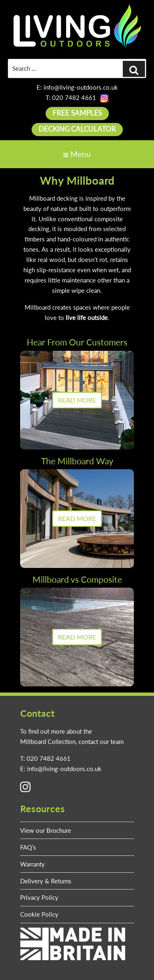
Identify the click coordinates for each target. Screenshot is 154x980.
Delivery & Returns (46, 881)
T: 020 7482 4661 (71, 97)
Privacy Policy (39, 897)
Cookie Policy (39, 914)
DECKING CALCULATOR (77, 129)
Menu (77, 154)
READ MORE (77, 400)
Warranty (32, 864)
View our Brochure (46, 830)
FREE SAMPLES (77, 113)
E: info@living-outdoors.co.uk (77, 87)
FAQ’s (28, 847)
